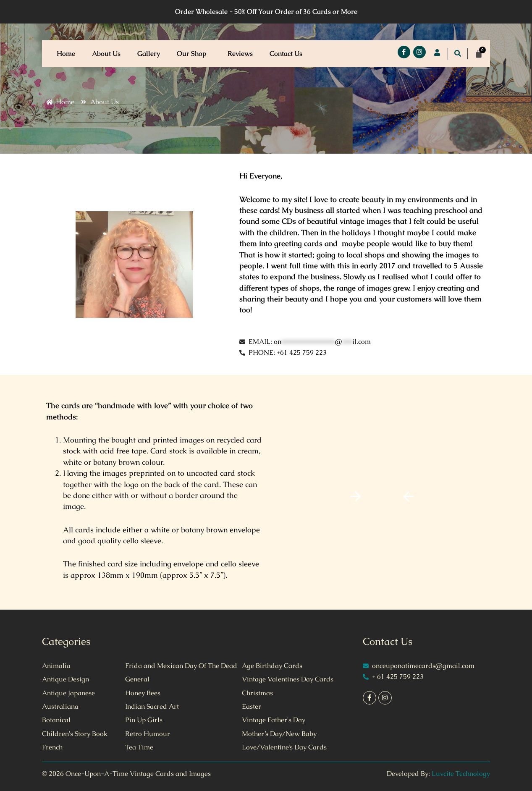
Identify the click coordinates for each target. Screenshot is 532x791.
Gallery (149, 54)
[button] (210, 54)
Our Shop (194, 54)
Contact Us (286, 54)
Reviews (240, 54)
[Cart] (479, 54)
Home (66, 54)
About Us (106, 54)
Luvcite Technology (461, 774)
